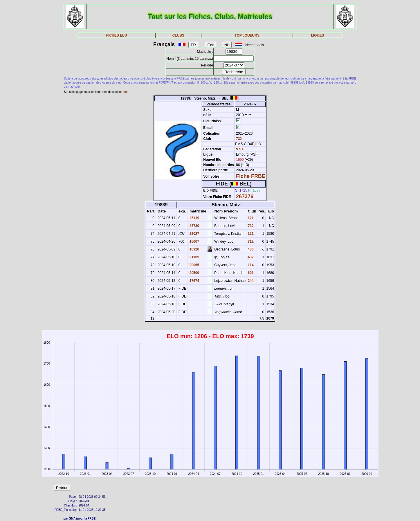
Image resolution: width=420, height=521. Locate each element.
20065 (194, 265)
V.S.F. (240, 149)
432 (250, 257)
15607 (194, 241)
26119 (194, 218)
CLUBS (178, 35)
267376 (245, 196)
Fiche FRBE (251, 176)
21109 (194, 257)
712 (250, 241)
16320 (194, 249)
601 (250, 273)
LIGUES (318, 35)
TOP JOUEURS (247, 35)
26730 (194, 226)
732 (238, 139)
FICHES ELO (117, 35)
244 (250, 281)
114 (250, 265)
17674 (194, 281)
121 (250, 218)
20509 (194, 273)
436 (250, 249)
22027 (194, 234)
